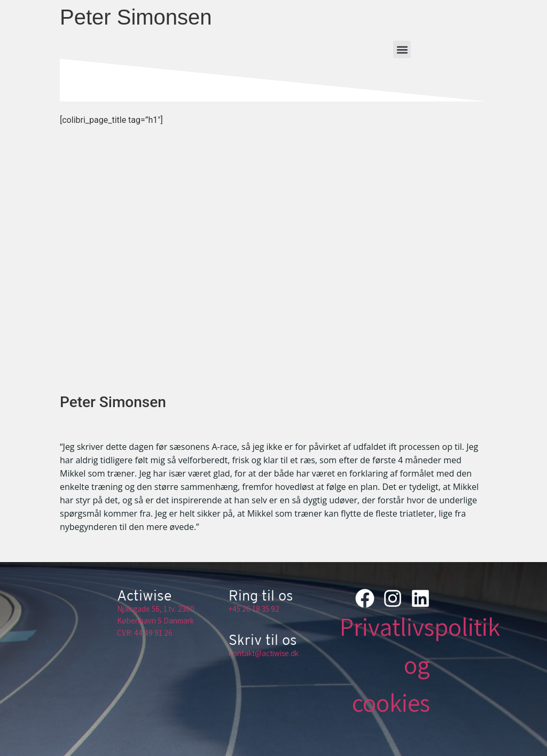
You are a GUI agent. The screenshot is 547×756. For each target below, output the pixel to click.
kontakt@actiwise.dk (264, 653)
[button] (402, 49)
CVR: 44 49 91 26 (145, 633)
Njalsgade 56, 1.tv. (147, 609)
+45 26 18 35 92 (254, 609)
